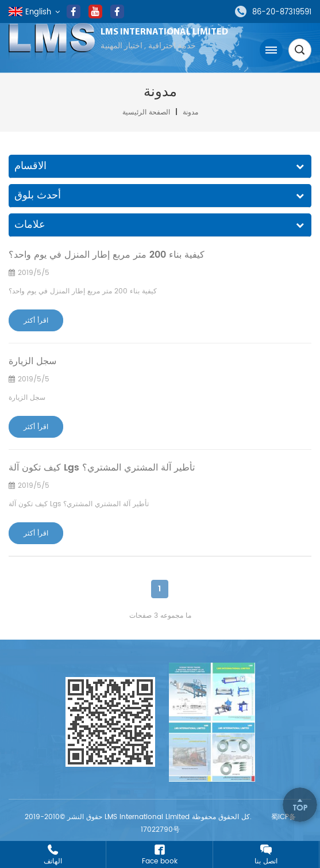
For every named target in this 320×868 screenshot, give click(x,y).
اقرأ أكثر (36, 321)
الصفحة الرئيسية (147, 112)
